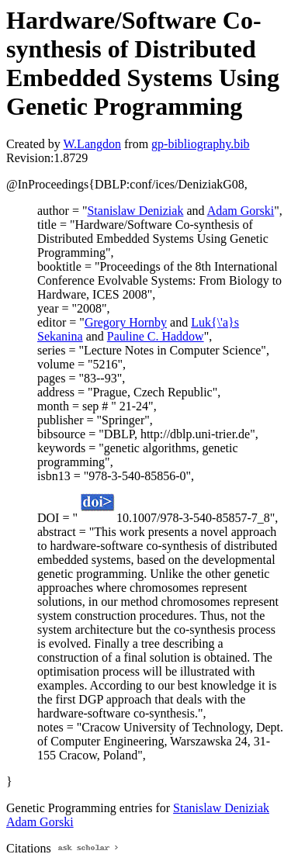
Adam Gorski (241, 211)
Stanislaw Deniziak (135, 211)
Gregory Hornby (126, 322)
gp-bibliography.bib (201, 144)
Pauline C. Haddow (156, 336)
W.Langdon (92, 144)
